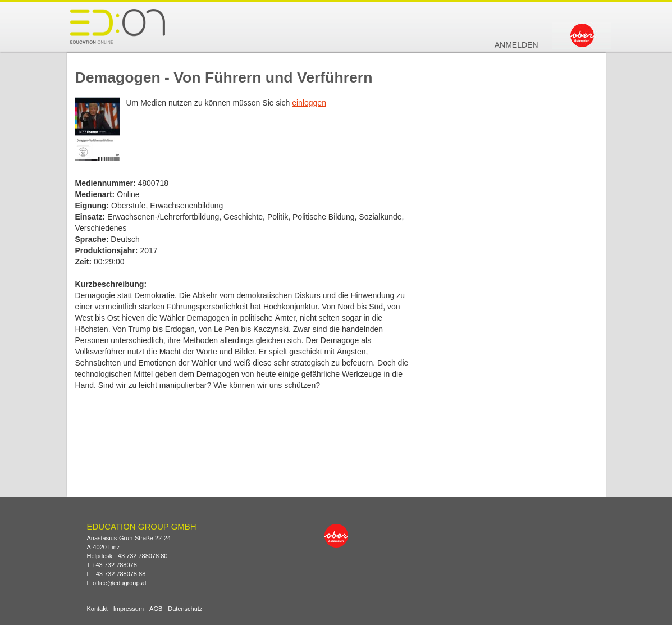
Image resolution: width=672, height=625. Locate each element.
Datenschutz (185, 609)
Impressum (129, 609)
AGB (156, 609)
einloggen (309, 103)
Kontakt (97, 609)
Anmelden (516, 45)
